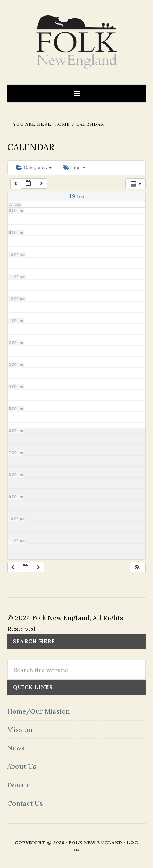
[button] (138, 567)
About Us (22, 766)
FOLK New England (76, 42)
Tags (74, 167)
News (16, 748)
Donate (19, 785)
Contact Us (25, 803)
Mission (20, 730)
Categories (34, 167)
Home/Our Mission (39, 711)
